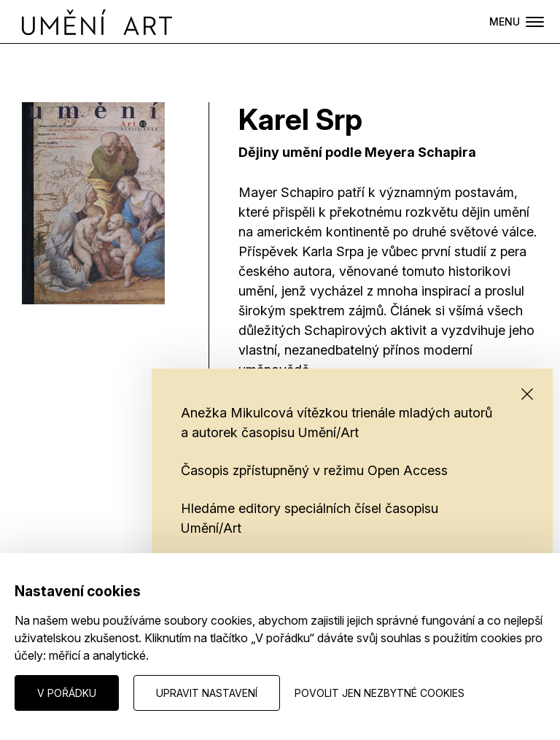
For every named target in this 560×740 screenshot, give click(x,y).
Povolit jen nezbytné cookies (380, 693)
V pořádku (67, 693)
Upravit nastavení (207, 693)
